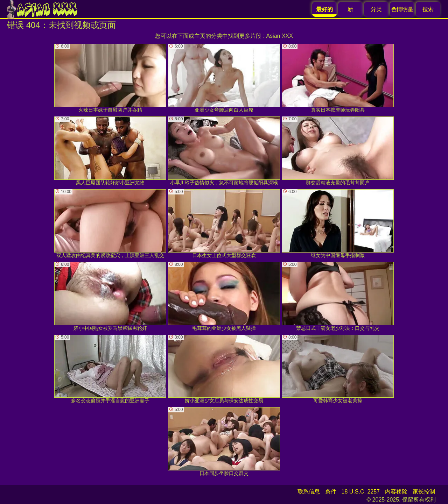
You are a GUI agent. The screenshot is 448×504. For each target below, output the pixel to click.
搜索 (428, 9)
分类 (376, 9)
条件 (331, 492)
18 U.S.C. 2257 (361, 492)
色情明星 (402, 9)
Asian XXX (279, 36)
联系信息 (309, 492)
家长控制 (424, 492)
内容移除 (396, 492)
